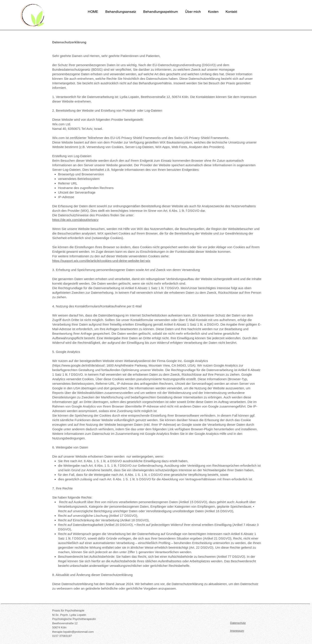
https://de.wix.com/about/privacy (75, 220)
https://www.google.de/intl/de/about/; (79, 365)
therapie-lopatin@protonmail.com (73, 632)
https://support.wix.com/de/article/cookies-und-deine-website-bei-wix (101, 261)
